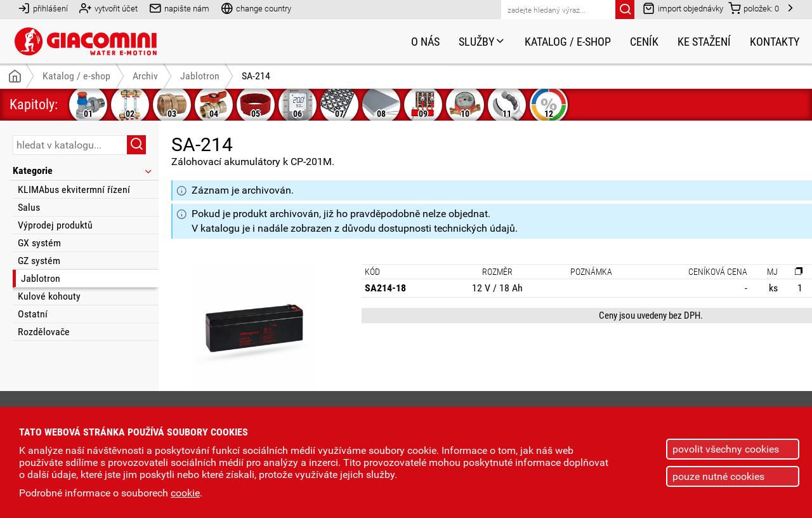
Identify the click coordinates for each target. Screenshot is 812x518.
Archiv (145, 76)
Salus (29, 207)
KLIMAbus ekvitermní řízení (74, 189)
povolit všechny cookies (726, 449)
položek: (754, 8)
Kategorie (83, 170)
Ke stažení (704, 42)
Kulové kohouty (49, 296)
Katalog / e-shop (568, 42)
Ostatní (33, 314)
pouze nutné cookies (718, 476)
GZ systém (39, 261)
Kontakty (775, 42)
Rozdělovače (44, 332)
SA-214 (256, 76)
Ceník (644, 42)
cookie (185, 493)
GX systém (39, 243)
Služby (482, 42)
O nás (425, 42)
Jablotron (41, 278)
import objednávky (683, 8)
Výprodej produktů (55, 225)
